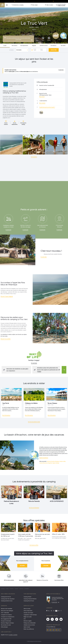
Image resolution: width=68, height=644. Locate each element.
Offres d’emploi (4, 627)
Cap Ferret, (49, 461)
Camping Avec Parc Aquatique (8, 599)
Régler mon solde (28, 617)
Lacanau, (41, 463)
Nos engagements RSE (6, 619)
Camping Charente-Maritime (30, 599)
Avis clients (63, 46)
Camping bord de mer (6, 597)
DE (59, 611)
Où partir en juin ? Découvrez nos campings (34, 1)
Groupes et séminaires (6, 621)
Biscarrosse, (45, 463)
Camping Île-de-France (29, 601)
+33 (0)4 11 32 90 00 (13, 635)
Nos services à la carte (6, 625)
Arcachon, (53, 461)
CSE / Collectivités (5, 613)
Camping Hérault (27, 597)
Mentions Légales (28, 621)
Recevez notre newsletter (7, 609)
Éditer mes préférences (29, 629)
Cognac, (54, 463)
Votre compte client (28, 611)
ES (54, 611)
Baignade (34, 46)
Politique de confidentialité (30, 623)
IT (61, 611)
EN (51, 611)
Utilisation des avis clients (29, 625)
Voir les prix (54, 50)
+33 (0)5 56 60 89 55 (43, 101)
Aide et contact (27, 609)
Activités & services (44, 46)
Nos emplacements (24, 46)
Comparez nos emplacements (8, 617)
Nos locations (15, 46)
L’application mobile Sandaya (30, 615)
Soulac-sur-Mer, (63, 461)
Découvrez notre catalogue (7, 611)
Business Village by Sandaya (7, 623)
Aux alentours (53, 46)
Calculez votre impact (28, 613)
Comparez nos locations (6, 615)
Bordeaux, (57, 461)
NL (49, 611)
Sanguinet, (50, 463)
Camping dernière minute (7, 601)
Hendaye (57, 463)
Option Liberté (27, 627)
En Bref (5, 46)
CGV (25, 619)
